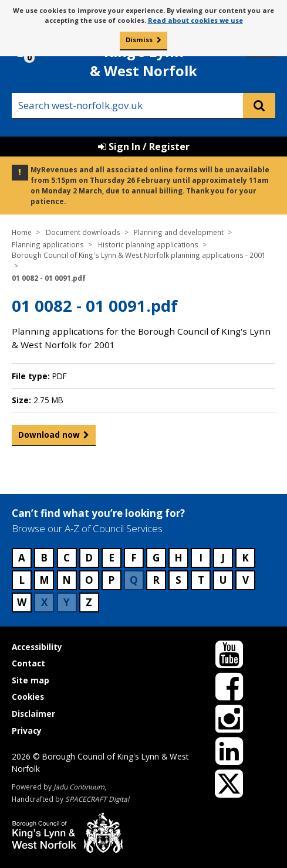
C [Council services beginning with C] (67, 558)
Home (22, 232)
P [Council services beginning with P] (111, 580)
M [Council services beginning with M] (44, 580)
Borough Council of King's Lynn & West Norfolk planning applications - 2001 (139, 255)
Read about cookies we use (195, 20)
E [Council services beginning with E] (112, 558)
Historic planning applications (148, 244)
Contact (28, 663)
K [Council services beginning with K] (245, 558)
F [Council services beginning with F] (134, 558)
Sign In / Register (144, 147)
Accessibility (37, 647)
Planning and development (179, 232)
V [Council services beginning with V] (246, 580)
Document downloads (83, 232)
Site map (31, 680)
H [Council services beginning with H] (178, 558)
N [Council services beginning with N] (67, 580)
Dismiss (139, 40)
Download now (49, 437)
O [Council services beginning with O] (89, 580)
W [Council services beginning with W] (22, 602)
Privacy (27, 731)
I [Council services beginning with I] (201, 558)
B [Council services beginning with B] (44, 558)
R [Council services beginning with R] (156, 580)
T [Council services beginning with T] (201, 580)
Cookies (28, 697)
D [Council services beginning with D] (89, 558)
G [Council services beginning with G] (156, 558)
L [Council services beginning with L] (22, 580)
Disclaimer (33, 714)
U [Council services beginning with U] (223, 580)
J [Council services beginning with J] (223, 558)
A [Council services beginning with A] (22, 558)
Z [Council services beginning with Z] (89, 602)
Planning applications (48, 244)
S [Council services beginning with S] (178, 580)
